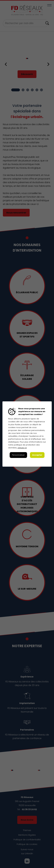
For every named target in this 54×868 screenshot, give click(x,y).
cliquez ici (22, 448)
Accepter (37, 455)
